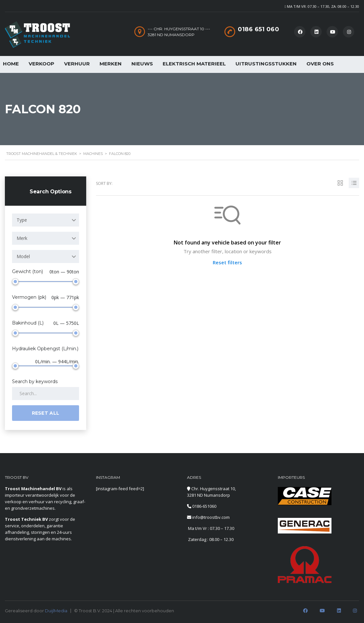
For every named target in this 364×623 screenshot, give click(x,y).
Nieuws (142, 64)
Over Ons (320, 64)
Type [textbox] (22, 220)
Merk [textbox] (22, 238)
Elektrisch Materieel (194, 64)
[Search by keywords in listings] (46, 394)
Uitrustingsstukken (266, 64)
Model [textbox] (23, 256)
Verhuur (77, 64)
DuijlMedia (56, 611)
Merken (111, 64)
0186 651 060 (258, 29)
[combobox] (46, 220)
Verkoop (41, 64)
